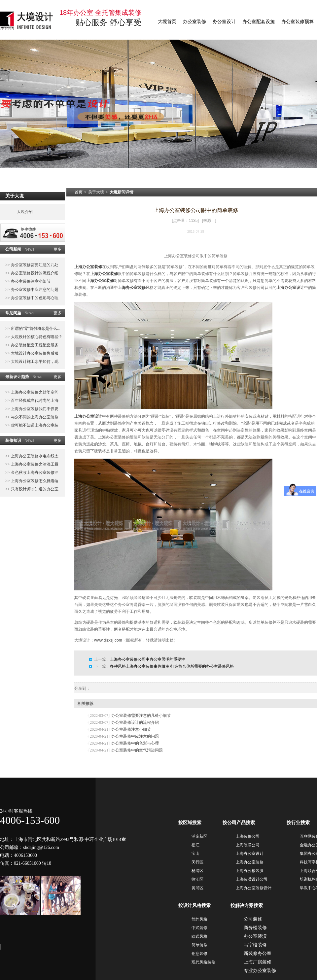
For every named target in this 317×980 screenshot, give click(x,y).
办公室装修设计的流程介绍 (34, 273)
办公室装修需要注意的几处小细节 (141, 716)
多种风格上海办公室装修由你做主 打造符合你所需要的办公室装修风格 (172, 666)
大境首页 (167, 22)
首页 (79, 192)
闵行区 (197, 862)
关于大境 (96, 192)
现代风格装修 (203, 962)
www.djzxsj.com (108, 640)
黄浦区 (197, 888)
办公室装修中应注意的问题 (34, 290)
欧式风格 (199, 936)
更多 (57, 249)
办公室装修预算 (298, 22)
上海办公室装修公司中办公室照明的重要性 (148, 659)
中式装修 (199, 928)
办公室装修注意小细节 (30, 281)
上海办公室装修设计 (254, 888)
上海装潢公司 (248, 845)
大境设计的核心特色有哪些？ (36, 337)
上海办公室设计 (290, 288)
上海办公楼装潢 (250, 871)
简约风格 (199, 919)
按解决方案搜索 (247, 906)
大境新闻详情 (122, 192)
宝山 (195, 854)
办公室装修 (194, 22)
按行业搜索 (298, 823)
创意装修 (199, 954)
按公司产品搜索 (239, 823)
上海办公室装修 (88, 267)
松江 (195, 845)
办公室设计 (224, 22)
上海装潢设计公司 (252, 879)
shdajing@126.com (41, 847)
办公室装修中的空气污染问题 (137, 750)
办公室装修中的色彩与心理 (34, 298)
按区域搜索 (190, 823)
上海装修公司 (248, 836)
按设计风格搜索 (194, 906)
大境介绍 (25, 212)
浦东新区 (199, 836)
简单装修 (199, 945)
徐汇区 (197, 879)
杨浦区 (197, 871)
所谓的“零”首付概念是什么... (35, 329)
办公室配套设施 (259, 22)
